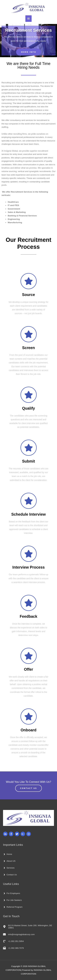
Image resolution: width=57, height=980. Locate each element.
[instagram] (29, 834)
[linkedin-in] (6, 834)
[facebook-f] (11, 834)
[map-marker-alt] (28, 927)
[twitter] (17, 834)
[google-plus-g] (23, 834)
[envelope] (19, 934)
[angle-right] (8, 854)
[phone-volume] (13, 941)
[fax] (13, 948)
